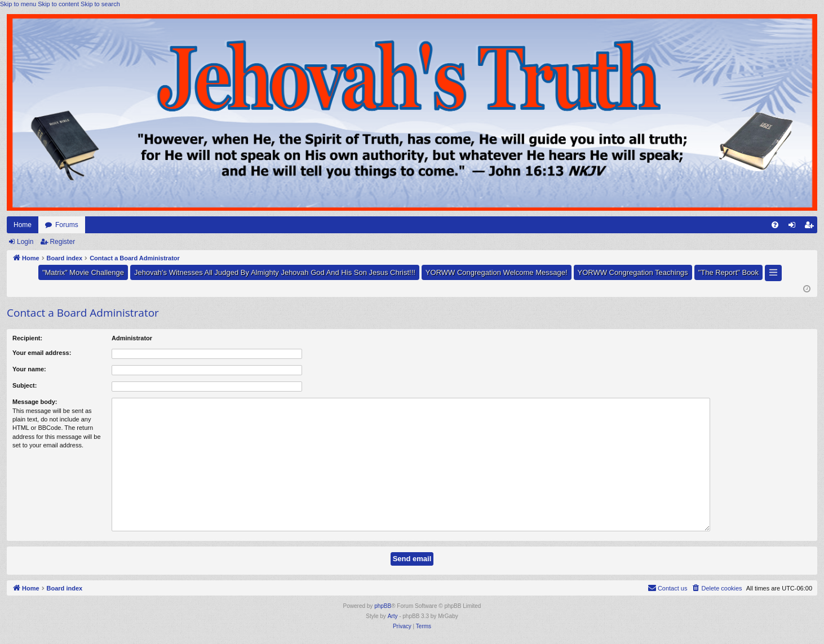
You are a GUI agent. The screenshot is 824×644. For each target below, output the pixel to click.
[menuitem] (775, 225)
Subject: (25, 385)
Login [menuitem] (794, 227)
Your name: (29, 369)
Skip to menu (18, 4)
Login (25, 242)
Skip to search (100, 4)
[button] (773, 273)
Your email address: (42, 353)
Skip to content (58, 4)
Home (23, 225)
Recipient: (27, 338)
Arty (393, 616)
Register (62, 242)
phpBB (383, 606)
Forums (67, 225)
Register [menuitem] (811, 227)
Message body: (35, 402)
